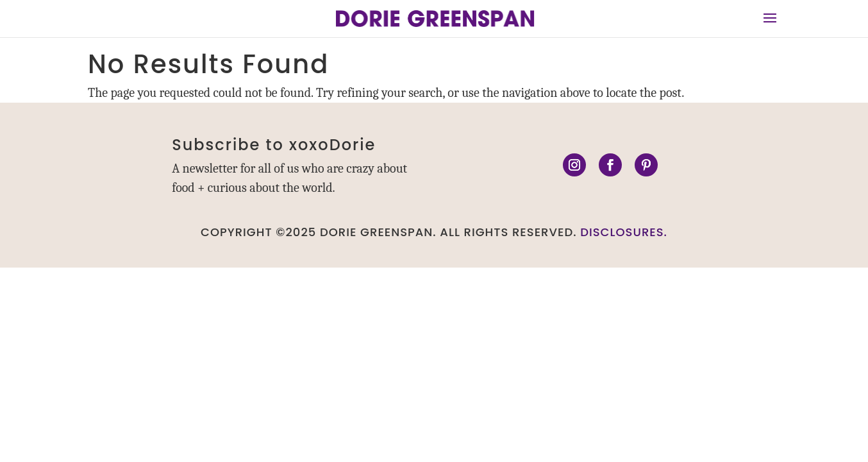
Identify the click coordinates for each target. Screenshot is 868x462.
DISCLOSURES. (624, 232)
